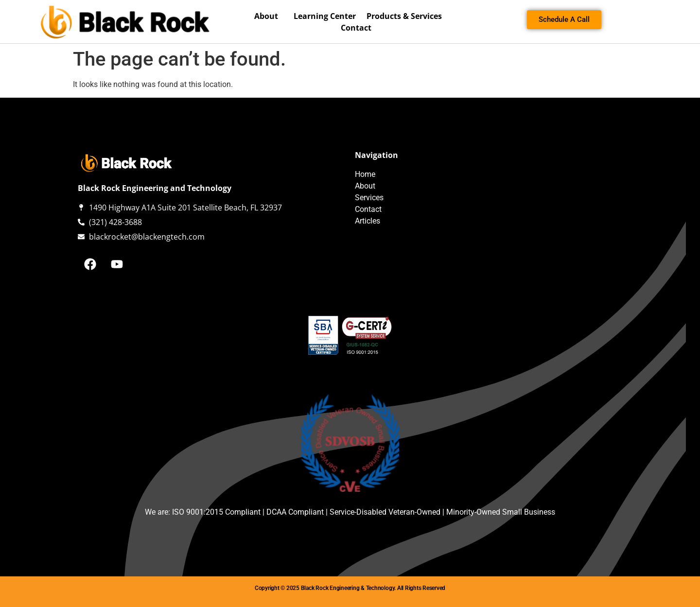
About (269, 16)
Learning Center (325, 16)
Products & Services (407, 16)
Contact (356, 28)
